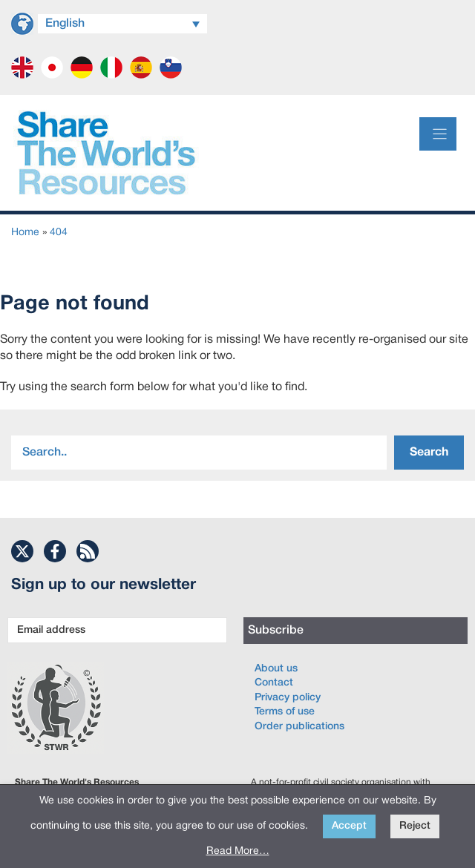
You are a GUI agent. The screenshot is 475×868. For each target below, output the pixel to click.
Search (429, 453)
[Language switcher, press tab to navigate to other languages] (122, 24)
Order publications (299, 727)
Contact (274, 683)
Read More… (238, 851)
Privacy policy (288, 698)
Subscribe (276, 631)
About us (276, 669)
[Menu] (438, 134)
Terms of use (285, 712)
